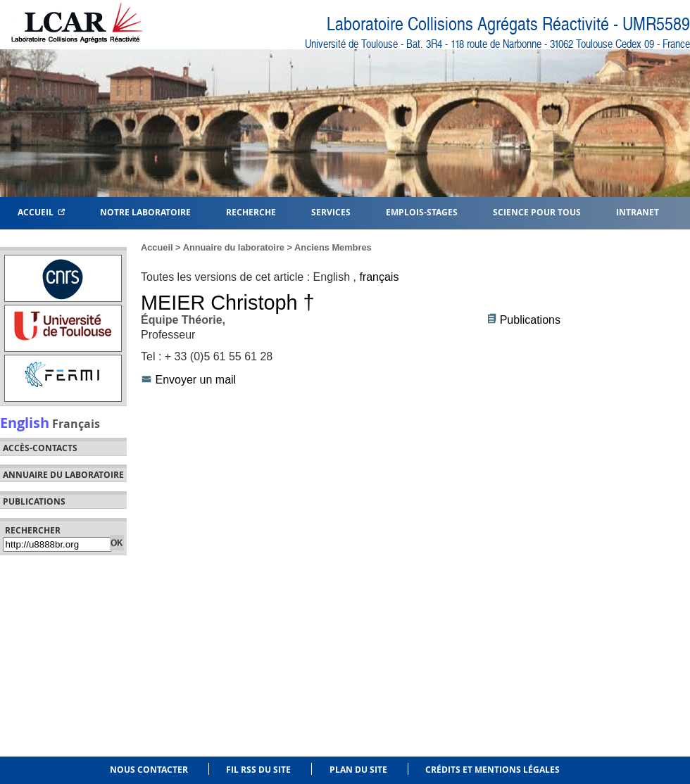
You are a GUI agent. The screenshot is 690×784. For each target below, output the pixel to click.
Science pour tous (537, 211)
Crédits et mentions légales (493, 770)
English (25, 422)
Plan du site (358, 770)
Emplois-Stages (422, 211)
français (379, 277)
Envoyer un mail (195, 380)
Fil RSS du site (258, 770)
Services (331, 211)
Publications (530, 320)
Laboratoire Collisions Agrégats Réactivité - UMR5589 (508, 24)
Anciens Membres (333, 247)
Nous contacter (149, 770)
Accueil (41, 211)
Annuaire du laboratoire (63, 475)
